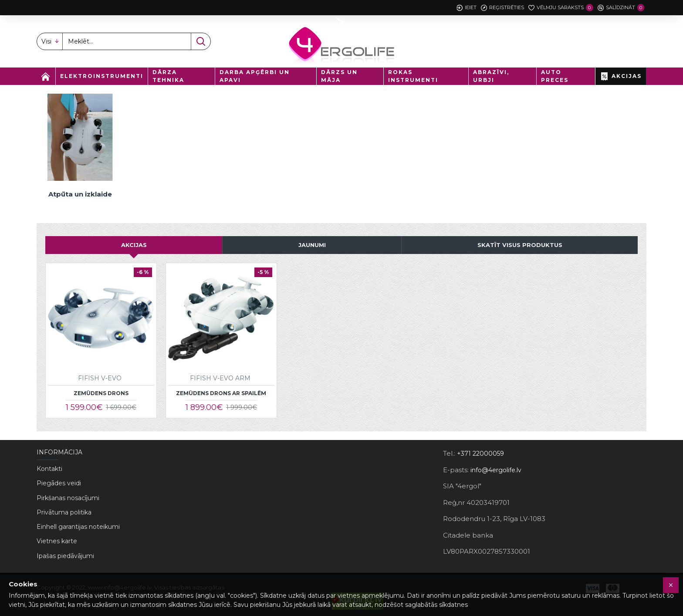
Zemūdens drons (101, 393)
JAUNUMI (312, 245)
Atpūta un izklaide (80, 194)
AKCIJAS (134, 245)
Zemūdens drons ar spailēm (221, 393)
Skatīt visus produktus (520, 245)
